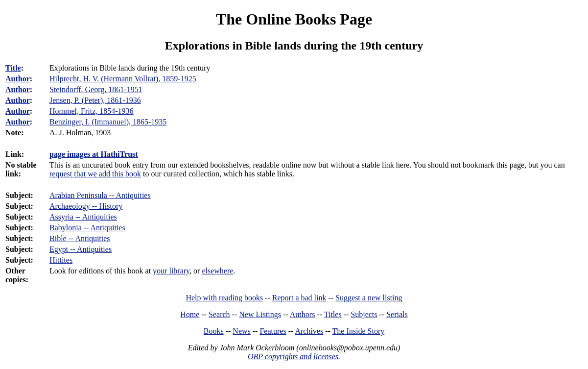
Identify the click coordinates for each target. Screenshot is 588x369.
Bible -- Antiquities (80, 238)
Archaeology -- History (86, 206)
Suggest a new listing (369, 298)
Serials (397, 314)
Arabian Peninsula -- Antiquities (100, 195)
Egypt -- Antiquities (81, 249)
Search (219, 314)
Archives (309, 331)
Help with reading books (224, 298)
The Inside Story (359, 331)
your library (171, 271)
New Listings (260, 314)
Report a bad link (299, 298)
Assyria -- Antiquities (83, 217)
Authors (303, 314)
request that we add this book (95, 174)
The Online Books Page (294, 19)
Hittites (61, 260)
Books (214, 331)
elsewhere (217, 271)
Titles (333, 314)
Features (273, 331)
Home (190, 314)
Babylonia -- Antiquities (87, 228)
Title (13, 68)
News (241, 331)
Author (18, 79)
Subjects (364, 314)
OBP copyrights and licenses (293, 357)
